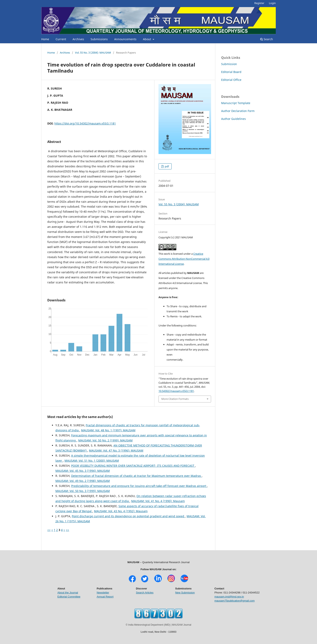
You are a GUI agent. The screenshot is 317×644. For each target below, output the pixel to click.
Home (45, 39)
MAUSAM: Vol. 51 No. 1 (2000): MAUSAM (92, 461)
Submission (229, 64)
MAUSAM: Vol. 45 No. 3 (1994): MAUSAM (83, 471)
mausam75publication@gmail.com (235, 601)
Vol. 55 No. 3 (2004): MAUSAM (93, 53)
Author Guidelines (234, 119)
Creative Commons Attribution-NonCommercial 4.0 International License (184, 259)
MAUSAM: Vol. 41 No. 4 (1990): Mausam (158, 501)
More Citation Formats (175, 399)
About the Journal (68, 593)
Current (61, 39)
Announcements (125, 39)
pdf (166, 166)
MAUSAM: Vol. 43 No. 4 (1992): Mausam (121, 511)
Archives (78, 39)
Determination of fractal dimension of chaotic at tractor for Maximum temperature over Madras (136, 476)
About (147, 39)
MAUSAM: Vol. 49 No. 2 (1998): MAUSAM (83, 481)
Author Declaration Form (238, 111)
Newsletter (103, 593)
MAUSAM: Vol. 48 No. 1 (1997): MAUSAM (108, 430)
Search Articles (145, 593)
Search (267, 39)
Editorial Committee (69, 597)
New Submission (185, 593)
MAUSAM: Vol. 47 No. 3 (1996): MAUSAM (116, 450)
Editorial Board (231, 72)
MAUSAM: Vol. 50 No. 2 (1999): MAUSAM (105, 440)
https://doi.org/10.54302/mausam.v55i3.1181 (85, 123)
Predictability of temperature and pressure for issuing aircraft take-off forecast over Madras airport (139, 486)
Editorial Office (231, 80)
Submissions (99, 39)
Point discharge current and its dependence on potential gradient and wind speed (128, 516)
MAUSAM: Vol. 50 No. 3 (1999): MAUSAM (83, 491)
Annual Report (105, 597)
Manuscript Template (236, 103)
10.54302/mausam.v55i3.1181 (176, 391)
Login (272, 3)
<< (49, 530)
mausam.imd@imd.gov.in (229, 597)
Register (259, 3)
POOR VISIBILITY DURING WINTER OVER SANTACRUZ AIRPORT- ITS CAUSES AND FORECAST (133, 466)
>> (68, 530)
